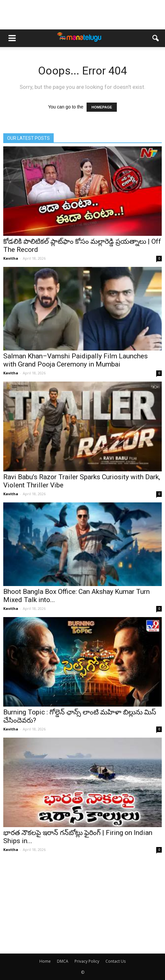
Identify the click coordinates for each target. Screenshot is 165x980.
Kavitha (11, 258)
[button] (156, 38)
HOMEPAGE (102, 107)
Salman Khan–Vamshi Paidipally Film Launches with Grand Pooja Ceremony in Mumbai (76, 360)
